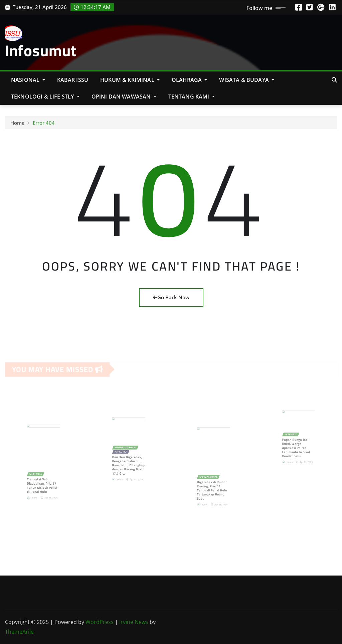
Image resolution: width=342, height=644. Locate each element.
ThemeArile (19, 632)
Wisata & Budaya (247, 80)
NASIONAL (28, 80)
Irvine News (134, 622)
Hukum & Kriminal (130, 80)
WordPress (100, 622)
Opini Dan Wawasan (124, 97)
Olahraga (190, 80)
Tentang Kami (192, 97)
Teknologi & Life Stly (45, 97)
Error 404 (44, 125)
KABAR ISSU (73, 80)
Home (18, 125)
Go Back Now (171, 297)
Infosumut (41, 50)
